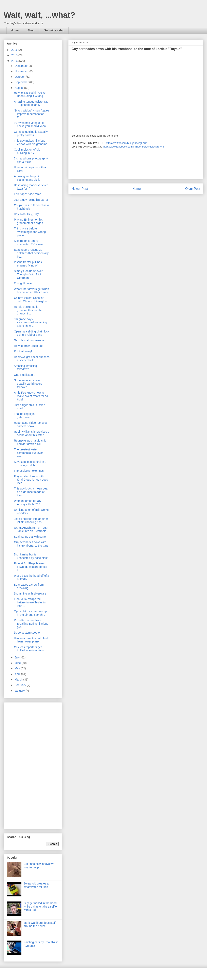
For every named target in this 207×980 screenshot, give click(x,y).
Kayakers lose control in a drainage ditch (30, 463)
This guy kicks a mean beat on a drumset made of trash (31, 492)
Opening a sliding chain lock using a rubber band (32, 333)
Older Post (193, 189)
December (21, 66)
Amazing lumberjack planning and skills (27, 178)
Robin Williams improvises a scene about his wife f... (32, 433)
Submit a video (54, 30)
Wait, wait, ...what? (39, 15)
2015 (15, 55)
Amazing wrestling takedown (25, 368)
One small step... (25, 375)
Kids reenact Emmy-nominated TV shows (29, 243)
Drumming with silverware (30, 594)
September (22, 82)
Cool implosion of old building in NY (27, 151)
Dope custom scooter (27, 633)
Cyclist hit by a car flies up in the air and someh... (30, 613)
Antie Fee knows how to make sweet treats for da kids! (31, 396)
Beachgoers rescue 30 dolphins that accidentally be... (31, 253)
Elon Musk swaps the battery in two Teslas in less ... (30, 602)
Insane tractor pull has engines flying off (28, 264)
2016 (15, 50)
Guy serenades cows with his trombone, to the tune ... (31, 546)
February (21, 685)
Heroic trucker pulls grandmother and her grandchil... (29, 310)
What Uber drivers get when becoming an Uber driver (32, 291)
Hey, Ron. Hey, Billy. (27, 214)
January (20, 691)
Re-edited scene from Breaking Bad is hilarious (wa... (31, 624)
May (18, 668)
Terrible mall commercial (29, 340)
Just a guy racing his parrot (31, 200)
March (19, 680)
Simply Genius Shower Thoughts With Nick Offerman (28, 274)
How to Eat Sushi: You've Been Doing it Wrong (30, 94)
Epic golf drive (23, 283)
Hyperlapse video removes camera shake (31, 424)
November (21, 71)
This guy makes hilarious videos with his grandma (31, 142)
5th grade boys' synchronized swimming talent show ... (31, 323)
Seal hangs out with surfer (30, 537)
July (17, 657)
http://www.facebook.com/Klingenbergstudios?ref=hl (134, 147)
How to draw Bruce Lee (29, 346)
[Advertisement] (136, 170)
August (19, 88)
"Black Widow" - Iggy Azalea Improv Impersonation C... (32, 114)
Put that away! (23, 351)
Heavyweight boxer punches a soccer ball (32, 359)
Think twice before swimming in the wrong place (30, 232)
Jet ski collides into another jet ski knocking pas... (31, 521)
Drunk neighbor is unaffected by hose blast (31, 556)
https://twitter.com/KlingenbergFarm (127, 143)
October (20, 77)
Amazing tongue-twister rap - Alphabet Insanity (31, 103)
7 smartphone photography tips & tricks (31, 160)
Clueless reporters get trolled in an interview (29, 649)
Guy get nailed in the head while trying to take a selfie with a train (40, 907)
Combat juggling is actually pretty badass (31, 133)
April (18, 674)
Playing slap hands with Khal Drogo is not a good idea (31, 480)
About (31, 30)
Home (15, 30)
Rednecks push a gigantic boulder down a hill (30, 442)
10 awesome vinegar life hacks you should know (30, 125)
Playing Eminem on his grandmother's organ (29, 221)
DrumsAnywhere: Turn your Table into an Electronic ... (32, 529)
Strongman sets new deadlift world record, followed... (29, 384)
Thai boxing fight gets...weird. (24, 416)
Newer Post (80, 189)
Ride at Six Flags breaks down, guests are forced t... (31, 567)
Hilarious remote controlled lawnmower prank (31, 640)
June (18, 663)
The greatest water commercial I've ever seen (28, 453)
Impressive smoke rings (29, 471)
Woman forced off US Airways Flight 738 (27, 503)
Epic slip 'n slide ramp (28, 194)
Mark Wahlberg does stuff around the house (40, 924)
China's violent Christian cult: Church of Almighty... (31, 300)
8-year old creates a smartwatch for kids (36, 885)
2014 (15, 61)
